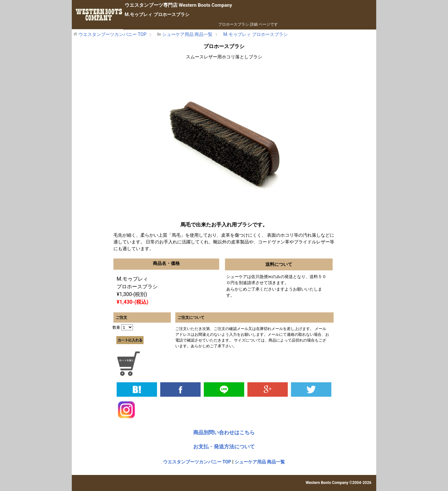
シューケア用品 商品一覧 (260, 462)
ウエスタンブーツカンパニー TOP (197, 462)
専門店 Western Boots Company (178, 5)
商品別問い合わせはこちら (224, 432)
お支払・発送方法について (224, 447)
